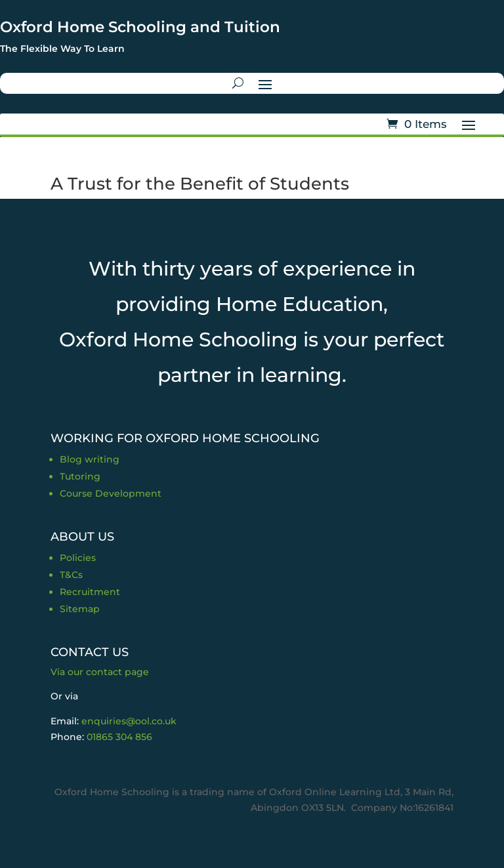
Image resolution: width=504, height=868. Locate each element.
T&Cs (71, 575)
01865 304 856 (119, 737)
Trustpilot (23, 64)
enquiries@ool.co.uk (129, 721)
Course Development (111, 493)
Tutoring (80, 476)
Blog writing (90, 459)
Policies (78, 558)
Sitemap (80, 609)
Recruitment (90, 592)
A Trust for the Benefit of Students (200, 184)
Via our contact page (100, 672)
